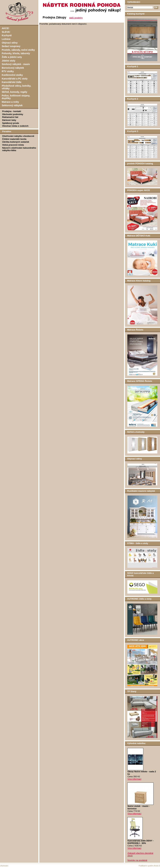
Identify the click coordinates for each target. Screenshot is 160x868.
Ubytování (4, 866)
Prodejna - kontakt (12, 111)
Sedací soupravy (11, 46)
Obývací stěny (10, 43)
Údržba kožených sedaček (16, 142)
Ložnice (6, 39)
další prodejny (76, 18)
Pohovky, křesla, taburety (16, 53)
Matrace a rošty (10, 102)
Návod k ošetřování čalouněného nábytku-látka (19, 149)
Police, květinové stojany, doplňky (16, 97)
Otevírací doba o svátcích (15, 126)
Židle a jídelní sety (12, 57)
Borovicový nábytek (13, 68)
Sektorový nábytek (12, 105)
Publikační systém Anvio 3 (149, 866)
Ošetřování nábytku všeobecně (18, 136)
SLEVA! (6, 32)
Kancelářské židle (12, 82)
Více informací (134, 779)
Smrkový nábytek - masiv (16, 64)
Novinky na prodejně (137, 860)
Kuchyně (7, 35)
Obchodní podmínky (13, 114)
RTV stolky (8, 71)
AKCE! (5, 28)
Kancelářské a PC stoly (15, 79)
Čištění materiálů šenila (14, 139)
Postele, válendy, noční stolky (18, 50)
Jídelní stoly (9, 61)
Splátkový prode (11, 123)
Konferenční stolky (12, 75)
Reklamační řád (10, 117)
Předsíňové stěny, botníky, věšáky (16, 87)
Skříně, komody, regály (15, 92)
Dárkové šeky (9, 120)
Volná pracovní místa (13, 145)
